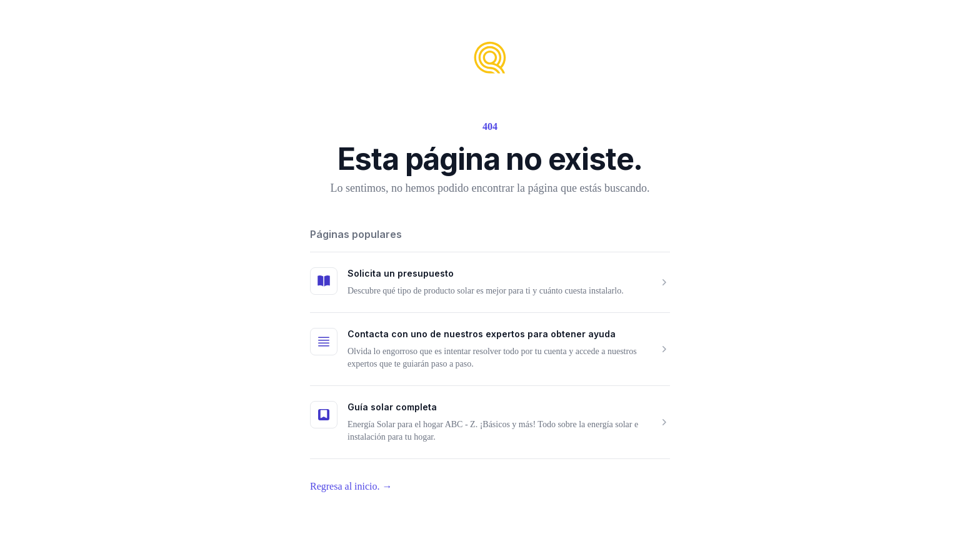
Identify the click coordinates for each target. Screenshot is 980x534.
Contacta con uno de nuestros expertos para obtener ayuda (482, 334)
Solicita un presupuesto (401, 273)
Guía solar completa (392, 407)
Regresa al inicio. (351, 486)
